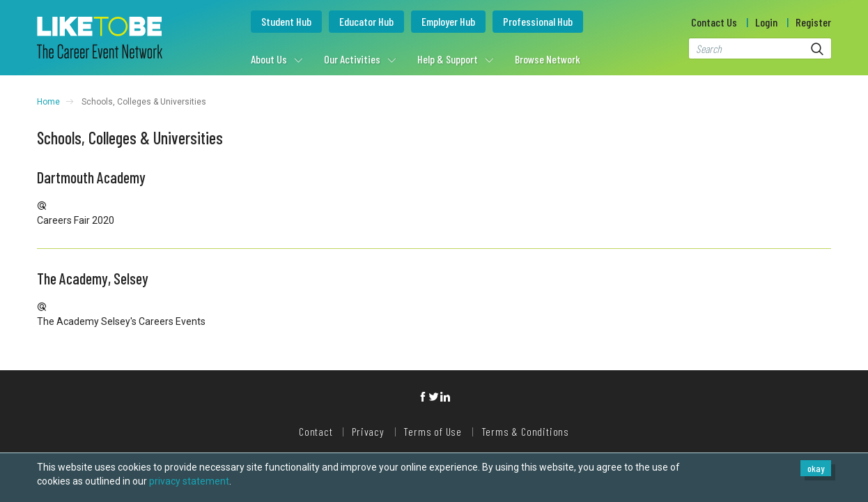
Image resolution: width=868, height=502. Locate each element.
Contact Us (714, 22)
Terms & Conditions (525, 431)
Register (813, 22)
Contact (316, 431)
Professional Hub (538, 21)
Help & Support (448, 59)
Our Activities (352, 59)
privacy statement (189, 481)
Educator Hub (366, 21)
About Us (269, 59)
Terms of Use (433, 431)
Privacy (368, 431)
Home (48, 102)
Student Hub (286, 21)
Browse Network (548, 59)
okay (816, 468)
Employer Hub (448, 21)
